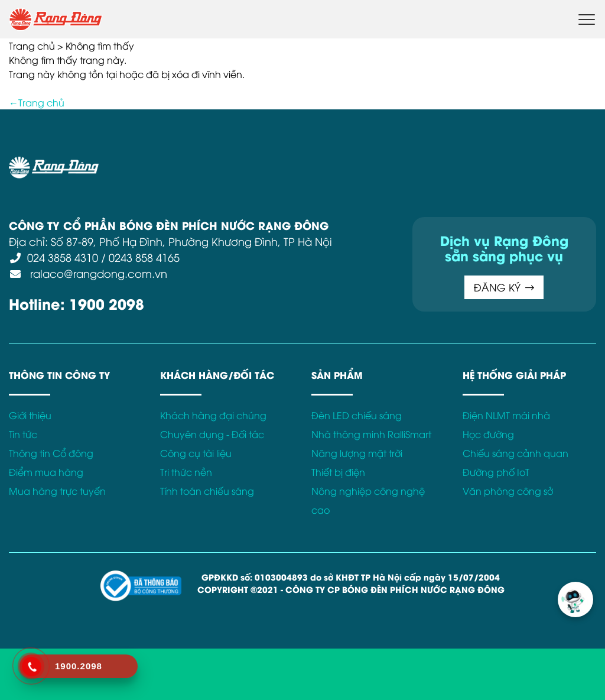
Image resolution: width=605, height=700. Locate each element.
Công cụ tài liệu (196, 453)
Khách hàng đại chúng (213, 415)
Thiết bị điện (338, 472)
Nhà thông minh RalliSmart (371, 434)
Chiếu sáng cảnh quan (515, 453)
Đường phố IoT (496, 472)
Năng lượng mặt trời (357, 453)
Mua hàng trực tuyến (57, 491)
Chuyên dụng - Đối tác (212, 434)
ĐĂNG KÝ (504, 287)
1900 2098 (107, 303)
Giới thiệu (30, 415)
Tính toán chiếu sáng (207, 491)
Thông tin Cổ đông (51, 453)
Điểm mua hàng (46, 472)
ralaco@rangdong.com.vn (97, 273)
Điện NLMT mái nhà (506, 415)
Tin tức (23, 434)
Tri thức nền (186, 472)
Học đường (488, 434)
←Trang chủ (37, 102)
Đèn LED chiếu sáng (357, 415)
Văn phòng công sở (508, 491)
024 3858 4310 (63, 257)
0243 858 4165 (144, 257)
